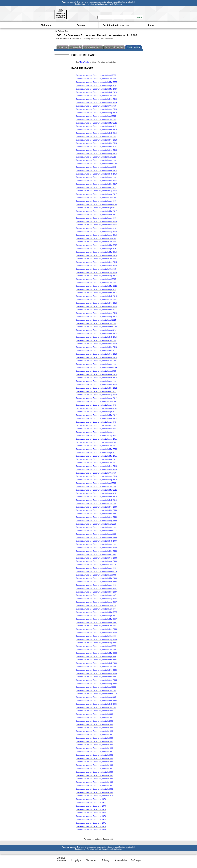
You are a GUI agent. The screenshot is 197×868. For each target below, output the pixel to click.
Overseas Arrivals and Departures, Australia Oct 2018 (96, 147)
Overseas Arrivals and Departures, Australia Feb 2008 (96, 582)
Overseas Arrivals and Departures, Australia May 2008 (96, 572)
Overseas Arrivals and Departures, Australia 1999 (94, 728)
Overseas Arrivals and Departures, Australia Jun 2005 (96, 690)
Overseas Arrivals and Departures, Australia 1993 (94, 748)
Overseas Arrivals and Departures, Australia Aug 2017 (96, 194)
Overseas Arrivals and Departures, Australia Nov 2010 (96, 470)
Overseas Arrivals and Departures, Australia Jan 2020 (96, 96)
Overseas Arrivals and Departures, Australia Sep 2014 (96, 313)
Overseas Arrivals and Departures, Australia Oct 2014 (96, 310)
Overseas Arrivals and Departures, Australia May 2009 (96, 531)
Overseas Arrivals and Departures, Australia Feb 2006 (96, 663)
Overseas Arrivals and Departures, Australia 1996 (94, 738)
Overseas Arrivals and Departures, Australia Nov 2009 (96, 510)
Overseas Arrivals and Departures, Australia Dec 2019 (96, 99)
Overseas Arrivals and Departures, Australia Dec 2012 (96, 385)
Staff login (136, 860)
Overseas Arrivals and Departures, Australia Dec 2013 (96, 344)
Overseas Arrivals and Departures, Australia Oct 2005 (96, 677)
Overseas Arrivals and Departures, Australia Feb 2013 (96, 378)
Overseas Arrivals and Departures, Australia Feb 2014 (96, 337)
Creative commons (61, 859)
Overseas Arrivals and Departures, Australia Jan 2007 (96, 626)
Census (81, 25)
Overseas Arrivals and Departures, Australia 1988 (94, 765)
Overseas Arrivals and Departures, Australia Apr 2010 (96, 493)
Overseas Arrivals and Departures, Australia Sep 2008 (96, 558)
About (151, 25)
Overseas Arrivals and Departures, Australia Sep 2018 (96, 150)
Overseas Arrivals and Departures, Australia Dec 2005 (96, 670)
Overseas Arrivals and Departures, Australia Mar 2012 (96, 415)
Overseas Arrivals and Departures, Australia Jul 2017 (96, 198)
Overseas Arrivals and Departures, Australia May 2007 (96, 612)
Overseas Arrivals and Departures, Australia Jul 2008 (96, 565)
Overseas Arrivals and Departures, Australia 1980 (94, 792)
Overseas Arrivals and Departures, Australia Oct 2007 (96, 595)
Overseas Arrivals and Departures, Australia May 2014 (96, 327)
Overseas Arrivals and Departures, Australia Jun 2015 (96, 283)
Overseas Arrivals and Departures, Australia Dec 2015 (96, 262)
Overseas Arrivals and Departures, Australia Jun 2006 (96, 650)
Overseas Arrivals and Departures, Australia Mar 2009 (96, 538)
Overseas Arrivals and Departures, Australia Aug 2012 (96, 398)
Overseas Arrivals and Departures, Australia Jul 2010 (96, 483)
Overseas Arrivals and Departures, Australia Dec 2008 (96, 548)
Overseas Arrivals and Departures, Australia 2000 (94, 724)
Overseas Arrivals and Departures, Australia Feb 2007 (96, 623)
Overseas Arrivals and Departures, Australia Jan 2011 (96, 463)
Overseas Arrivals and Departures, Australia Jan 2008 (96, 585)
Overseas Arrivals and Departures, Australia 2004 (94, 711)
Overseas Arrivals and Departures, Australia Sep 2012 (96, 395)
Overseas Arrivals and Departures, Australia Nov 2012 (96, 388)
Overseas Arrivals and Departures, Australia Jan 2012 (96, 422)
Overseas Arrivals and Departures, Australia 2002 (94, 718)
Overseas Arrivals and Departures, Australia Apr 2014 (96, 330)
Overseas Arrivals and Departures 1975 (91, 809)
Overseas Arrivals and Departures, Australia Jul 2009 (96, 524)
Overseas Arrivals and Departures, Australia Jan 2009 (96, 544)
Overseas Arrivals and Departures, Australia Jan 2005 (96, 707)
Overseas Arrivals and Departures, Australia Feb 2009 (96, 541)
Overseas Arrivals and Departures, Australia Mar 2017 (96, 211)
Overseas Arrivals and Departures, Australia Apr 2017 (96, 208)
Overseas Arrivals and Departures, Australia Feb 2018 (96, 174)
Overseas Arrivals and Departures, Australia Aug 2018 (96, 154)
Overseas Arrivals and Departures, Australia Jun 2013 (96, 364)
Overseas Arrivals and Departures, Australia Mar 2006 (96, 660)
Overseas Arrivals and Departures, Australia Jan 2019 (96, 137)
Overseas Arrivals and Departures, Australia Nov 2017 (96, 184)
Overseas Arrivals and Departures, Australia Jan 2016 (96, 259)
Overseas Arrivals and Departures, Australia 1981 (94, 789)
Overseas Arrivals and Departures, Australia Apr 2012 (96, 412)
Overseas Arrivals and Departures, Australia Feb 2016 (96, 255)
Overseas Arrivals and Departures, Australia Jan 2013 (96, 381)
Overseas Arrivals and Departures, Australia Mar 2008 (96, 578)
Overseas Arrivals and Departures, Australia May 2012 (96, 408)
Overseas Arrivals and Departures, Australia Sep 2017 (96, 191)
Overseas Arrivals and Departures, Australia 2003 (94, 714)
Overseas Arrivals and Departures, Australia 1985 (94, 775)
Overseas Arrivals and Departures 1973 (91, 816)
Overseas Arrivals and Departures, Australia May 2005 (96, 694)
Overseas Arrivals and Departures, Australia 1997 (94, 735)
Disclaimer (91, 860)
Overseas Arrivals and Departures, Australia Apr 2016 (96, 249)
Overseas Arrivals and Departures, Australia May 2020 (96, 82)
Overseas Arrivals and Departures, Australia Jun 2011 (96, 446)
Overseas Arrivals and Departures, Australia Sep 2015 (96, 272)
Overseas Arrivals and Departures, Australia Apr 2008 (96, 575)
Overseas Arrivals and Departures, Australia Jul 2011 (96, 442)
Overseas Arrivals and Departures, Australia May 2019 (96, 123)
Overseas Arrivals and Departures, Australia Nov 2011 (96, 429)
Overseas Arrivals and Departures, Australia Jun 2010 (96, 487)
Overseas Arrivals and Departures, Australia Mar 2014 (96, 334)
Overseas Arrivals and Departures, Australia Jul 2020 (96, 75)
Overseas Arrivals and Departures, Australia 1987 (94, 769)
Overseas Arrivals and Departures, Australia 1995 (94, 741)
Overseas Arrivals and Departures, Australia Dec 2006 (96, 629)
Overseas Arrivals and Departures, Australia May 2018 (96, 164)
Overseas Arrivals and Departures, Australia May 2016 (96, 245)
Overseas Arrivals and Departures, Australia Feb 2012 (96, 419)
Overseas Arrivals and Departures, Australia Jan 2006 (96, 667)
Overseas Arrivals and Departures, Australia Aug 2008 (96, 561)
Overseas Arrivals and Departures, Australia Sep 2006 (96, 640)
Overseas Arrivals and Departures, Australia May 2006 (96, 653)
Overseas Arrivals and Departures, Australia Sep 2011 (96, 436)
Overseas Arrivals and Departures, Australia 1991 (94, 755)
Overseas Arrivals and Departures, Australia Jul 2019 (96, 116)
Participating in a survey (116, 25)
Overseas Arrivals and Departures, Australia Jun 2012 (96, 405)
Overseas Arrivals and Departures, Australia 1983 (94, 782)
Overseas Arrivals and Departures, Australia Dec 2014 (96, 303)
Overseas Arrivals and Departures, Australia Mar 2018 (96, 171)
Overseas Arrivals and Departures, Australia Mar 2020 (96, 89)
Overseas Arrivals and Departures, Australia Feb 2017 (96, 215)
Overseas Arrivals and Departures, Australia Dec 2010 (96, 466)
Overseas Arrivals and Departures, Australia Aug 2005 (96, 684)
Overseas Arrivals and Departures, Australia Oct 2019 (96, 106)
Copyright (76, 860)
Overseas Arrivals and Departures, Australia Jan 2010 (96, 504)
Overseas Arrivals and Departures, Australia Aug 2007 (96, 602)
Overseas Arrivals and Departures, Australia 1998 (94, 731)
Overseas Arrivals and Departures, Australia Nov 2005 (96, 673)
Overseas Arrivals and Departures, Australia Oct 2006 (96, 636)
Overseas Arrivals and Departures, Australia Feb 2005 (96, 704)
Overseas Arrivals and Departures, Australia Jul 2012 (96, 402)
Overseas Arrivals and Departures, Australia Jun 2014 (96, 323)
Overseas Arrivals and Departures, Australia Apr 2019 (96, 126)
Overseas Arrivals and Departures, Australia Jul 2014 (96, 320)
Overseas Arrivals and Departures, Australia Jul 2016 (96, 238)
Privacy (106, 860)
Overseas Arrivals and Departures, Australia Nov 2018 (96, 143)
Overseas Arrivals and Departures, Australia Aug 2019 (96, 113)
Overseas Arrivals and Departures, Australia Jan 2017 (96, 218)
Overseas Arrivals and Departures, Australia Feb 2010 (96, 500)
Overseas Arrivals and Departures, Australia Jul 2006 (96, 646)
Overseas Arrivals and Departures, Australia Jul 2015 (96, 279)
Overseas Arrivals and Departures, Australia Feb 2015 (96, 296)
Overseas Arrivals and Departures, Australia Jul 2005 (96, 687)
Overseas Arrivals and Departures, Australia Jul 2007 (96, 606)
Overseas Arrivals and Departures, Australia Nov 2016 (96, 225)
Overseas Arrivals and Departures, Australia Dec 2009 (96, 507)
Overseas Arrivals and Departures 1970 (91, 826)
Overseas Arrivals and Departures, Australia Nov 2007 (96, 592)
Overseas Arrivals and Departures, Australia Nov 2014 (96, 306)
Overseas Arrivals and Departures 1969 (91, 830)
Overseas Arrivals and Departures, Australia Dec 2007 (96, 589)
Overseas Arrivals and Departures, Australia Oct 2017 (96, 188)
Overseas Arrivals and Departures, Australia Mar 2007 (96, 619)
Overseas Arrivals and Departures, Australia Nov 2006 (96, 633)
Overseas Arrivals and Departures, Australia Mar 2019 (96, 130)
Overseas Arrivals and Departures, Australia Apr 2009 (96, 534)
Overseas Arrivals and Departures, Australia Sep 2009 (96, 517)
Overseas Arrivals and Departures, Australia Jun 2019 (96, 120)
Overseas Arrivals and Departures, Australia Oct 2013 (96, 351)
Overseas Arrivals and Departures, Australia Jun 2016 (96, 242)
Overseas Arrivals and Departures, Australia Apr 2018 (96, 167)
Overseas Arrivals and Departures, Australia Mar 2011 (96, 456)
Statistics (46, 25)
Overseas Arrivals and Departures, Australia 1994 (94, 745)
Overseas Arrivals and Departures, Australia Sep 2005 (96, 680)
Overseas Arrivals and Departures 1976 (91, 806)
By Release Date (62, 31)
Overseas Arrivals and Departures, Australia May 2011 (96, 449)
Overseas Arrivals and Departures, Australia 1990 (94, 758)
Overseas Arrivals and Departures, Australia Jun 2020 (96, 79)
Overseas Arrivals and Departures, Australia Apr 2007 (96, 616)
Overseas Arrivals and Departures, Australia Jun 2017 (96, 201)
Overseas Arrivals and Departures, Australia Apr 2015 (96, 289)
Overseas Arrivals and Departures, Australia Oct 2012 (96, 391)
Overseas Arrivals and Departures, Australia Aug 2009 (96, 521)
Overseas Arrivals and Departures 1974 (91, 813)
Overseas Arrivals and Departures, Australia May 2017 (96, 205)
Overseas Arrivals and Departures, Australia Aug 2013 (96, 357)
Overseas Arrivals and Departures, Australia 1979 (94, 796)
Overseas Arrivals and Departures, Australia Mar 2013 (96, 374)
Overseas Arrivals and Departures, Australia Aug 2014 (96, 317)
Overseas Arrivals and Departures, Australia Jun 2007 (96, 609)
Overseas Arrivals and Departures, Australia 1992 (94, 752)
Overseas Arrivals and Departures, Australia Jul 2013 (96, 361)
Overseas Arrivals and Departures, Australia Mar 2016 (96, 252)
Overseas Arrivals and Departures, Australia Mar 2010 (96, 497)
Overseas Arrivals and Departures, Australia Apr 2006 (96, 656)
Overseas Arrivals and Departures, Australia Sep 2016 (96, 232)
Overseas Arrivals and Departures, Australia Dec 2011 (96, 425)
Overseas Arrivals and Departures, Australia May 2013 (96, 368)
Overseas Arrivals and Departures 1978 (91, 799)
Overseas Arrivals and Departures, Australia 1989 (94, 762)
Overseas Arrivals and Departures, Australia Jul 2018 (96, 157)
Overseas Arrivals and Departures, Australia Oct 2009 (96, 514)
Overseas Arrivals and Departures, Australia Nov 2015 (96, 266)
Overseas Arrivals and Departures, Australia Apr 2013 (96, 371)
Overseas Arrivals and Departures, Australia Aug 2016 (96, 235)
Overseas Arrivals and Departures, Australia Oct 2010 (96, 473)
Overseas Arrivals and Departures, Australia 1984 (94, 779)
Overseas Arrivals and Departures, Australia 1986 (94, 772)
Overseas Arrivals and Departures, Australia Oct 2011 (96, 432)
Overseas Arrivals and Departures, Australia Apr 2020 (96, 86)
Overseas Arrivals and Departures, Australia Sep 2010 (96, 476)
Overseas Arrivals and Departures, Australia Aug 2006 (96, 643)
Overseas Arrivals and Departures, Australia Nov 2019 (96, 103)
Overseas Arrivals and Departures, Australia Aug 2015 (96, 276)
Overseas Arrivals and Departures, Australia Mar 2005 (96, 701)
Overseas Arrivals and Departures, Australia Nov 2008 (96, 551)
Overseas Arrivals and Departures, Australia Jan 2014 (96, 340)
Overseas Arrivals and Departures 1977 (91, 803)
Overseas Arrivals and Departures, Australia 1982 (94, 786)
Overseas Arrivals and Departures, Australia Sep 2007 (96, 599)
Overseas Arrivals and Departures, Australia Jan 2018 (96, 177)
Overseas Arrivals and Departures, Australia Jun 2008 (96, 568)
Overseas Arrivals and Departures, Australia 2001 (94, 721)
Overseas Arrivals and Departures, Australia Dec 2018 (96, 140)
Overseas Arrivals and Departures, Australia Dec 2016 (96, 221)
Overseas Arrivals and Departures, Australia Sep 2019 (96, 109)
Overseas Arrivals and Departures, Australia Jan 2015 (96, 300)
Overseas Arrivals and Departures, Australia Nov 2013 (96, 347)
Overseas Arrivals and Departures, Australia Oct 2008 (96, 555)
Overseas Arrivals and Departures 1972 (91, 820)
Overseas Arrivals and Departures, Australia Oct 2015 (96, 269)
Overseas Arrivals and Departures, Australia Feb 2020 (96, 92)
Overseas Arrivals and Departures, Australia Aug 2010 (96, 480)
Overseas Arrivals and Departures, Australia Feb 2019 (96, 133)
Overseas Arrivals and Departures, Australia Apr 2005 (96, 697)
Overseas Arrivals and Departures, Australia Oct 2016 (96, 228)
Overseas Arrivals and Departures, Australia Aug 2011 (96, 439)
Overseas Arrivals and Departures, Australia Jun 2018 (96, 160)
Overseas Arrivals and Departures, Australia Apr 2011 (96, 453)
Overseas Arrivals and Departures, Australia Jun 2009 (96, 527)
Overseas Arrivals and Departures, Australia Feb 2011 (96, 459)
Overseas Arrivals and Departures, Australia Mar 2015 (96, 293)
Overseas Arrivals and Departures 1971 (91, 823)
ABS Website (116, 4)
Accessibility (121, 860)
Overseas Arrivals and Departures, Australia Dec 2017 (96, 181)
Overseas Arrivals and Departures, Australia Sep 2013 (96, 354)
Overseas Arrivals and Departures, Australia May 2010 (96, 490)
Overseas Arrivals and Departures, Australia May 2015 (96, 286)
